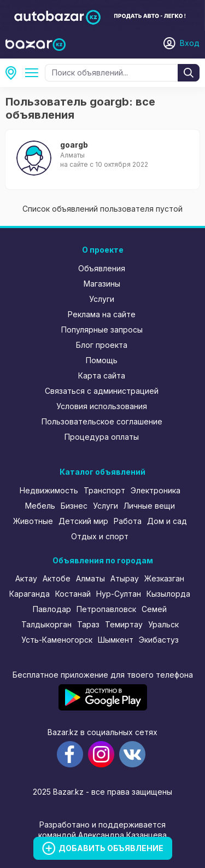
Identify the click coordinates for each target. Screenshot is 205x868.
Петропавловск (106, 609)
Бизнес (74, 506)
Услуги (102, 299)
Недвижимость (49, 490)
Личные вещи (149, 506)
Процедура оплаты (102, 437)
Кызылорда (168, 594)
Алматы (90, 578)
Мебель (40, 506)
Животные (33, 521)
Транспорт (104, 490)
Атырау (125, 578)
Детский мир (83, 521)
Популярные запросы (102, 330)
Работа (128, 521)
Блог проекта (102, 345)
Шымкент (116, 640)
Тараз (88, 624)
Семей (154, 609)
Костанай (73, 594)
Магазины (102, 284)
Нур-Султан (119, 594)
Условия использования (102, 406)
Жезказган (164, 578)
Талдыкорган (46, 624)
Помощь (102, 360)
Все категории (34, 73)
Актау (26, 578)
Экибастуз (159, 640)
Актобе (57, 578)
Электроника (156, 490)
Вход (190, 43)
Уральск (163, 624)
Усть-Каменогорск (57, 640)
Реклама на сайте (102, 314)
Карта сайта (102, 375)
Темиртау (124, 624)
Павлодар (52, 609)
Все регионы (14, 73)
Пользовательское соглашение (102, 421)
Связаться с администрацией (102, 391)
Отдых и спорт (100, 536)
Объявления (102, 268)
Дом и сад (167, 521)
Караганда (30, 594)
